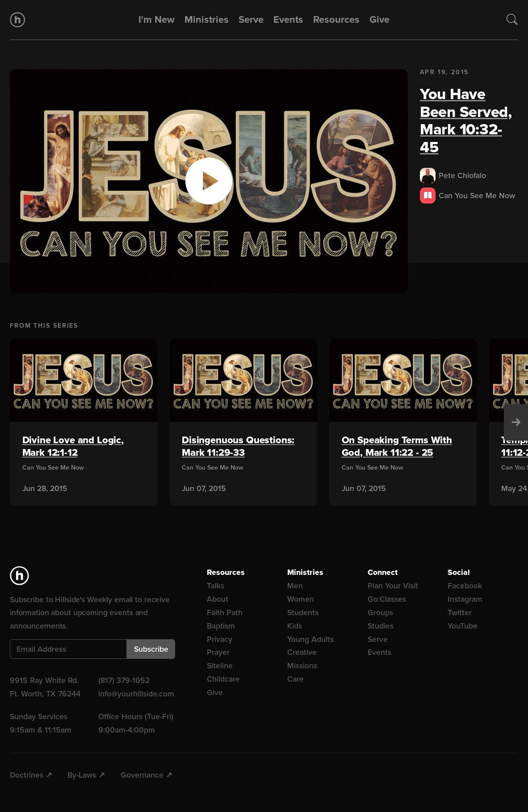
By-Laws (82, 775)
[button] (209, 181)
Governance (142, 775)
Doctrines (27, 775)
